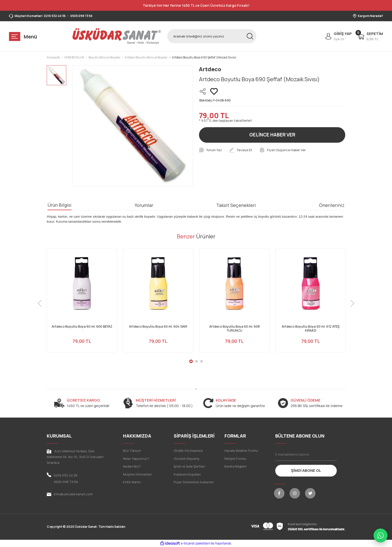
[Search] (212, 36)
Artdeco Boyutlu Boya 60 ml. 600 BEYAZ (82, 326)
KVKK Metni (132, 482)
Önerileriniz (332, 205)
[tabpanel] (82, 303)
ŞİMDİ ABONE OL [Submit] (306, 470)
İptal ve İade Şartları (189, 466)
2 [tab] (196, 361)
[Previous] (40, 303)
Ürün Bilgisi (59, 205)
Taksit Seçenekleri (236, 205)
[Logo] (117, 36)
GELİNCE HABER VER (272, 135)
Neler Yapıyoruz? (136, 459)
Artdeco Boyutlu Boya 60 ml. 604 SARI (158, 326)
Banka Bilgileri (235, 466)
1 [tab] (191, 361)
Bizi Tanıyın (132, 451)
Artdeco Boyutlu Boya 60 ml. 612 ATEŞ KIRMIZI (311, 328)
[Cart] (370, 36)
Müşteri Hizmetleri (137, 474)
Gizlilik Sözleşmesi (188, 451)
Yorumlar (144, 205)
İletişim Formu (235, 459)
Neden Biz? (132, 466)
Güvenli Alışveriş (186, 459)
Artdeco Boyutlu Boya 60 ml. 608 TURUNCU (234, 328)
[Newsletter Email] (306, 455)
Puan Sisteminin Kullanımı (194, 482)
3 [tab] (201, 361)
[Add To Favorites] (214, 91)
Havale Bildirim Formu (241, 451)
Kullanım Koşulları (187, 474)
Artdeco (210, 69)
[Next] (352, 303)
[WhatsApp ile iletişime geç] (380, 536)
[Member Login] (337, 36)
